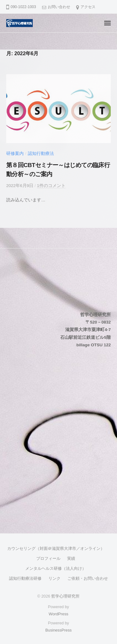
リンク (54, 578)
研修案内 (15, 154)
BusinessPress (58, 630)
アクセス (88, 7)
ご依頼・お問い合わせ (88, 578)
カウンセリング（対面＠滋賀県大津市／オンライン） (56, 548)
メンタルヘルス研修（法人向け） (56, 568)
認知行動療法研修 (25, 578)
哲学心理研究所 (65, 596)
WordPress (58, 614)
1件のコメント (51, 186)
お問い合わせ (59, 7)
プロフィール (48, 558)
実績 (71, 558)
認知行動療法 (41, 154)
